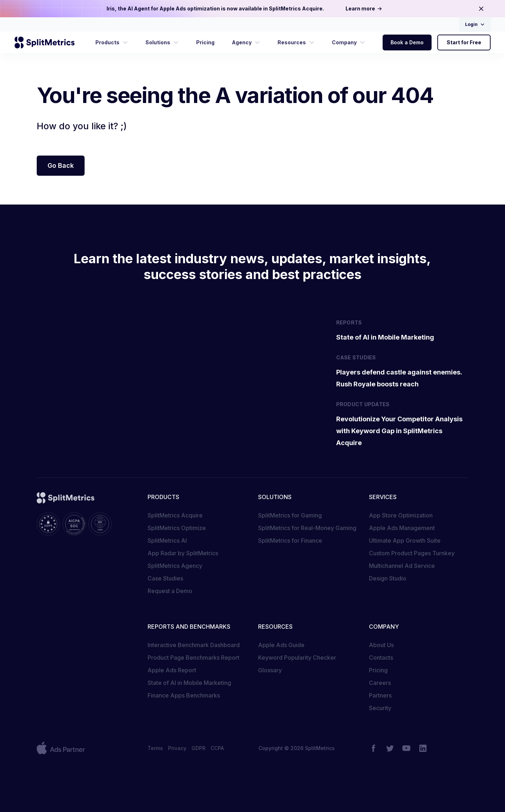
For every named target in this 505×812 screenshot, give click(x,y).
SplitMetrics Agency (175, 566)
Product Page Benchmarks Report (193, 658)
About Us (381, 645)
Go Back (61, 165)
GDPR (199, 748)
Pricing (378, 670)
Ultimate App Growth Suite (405, 540)
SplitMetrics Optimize (177, 528)
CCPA (217, 748)
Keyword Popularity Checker (297, 658)
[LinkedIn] (423, 748)
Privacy (177, 748)
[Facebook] (373, 748)
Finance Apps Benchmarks (184, 695)
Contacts (381, 658)
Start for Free (464, 42)
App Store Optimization (401, 515)
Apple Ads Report (172, 670)
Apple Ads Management (402, 528)
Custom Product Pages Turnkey (412, 553)
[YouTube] (406, 748)
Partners (380, 695)
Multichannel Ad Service (402, 566)
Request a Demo (170, 591)
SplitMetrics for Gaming (290, 515)
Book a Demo (407, 42)
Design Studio (388, 578)
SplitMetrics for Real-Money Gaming (307, 528)
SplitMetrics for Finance (290, 540)
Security (380, 708)
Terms (155, 748)
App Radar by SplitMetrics (183, 553)
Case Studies (165, 578)
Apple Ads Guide (281, 645)
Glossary (270, 670)
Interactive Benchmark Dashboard (194, 645)
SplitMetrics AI (167, 540)
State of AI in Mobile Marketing (189, 683)
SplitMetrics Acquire (175, 515)
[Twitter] (390, 748)
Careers (380, 683)
